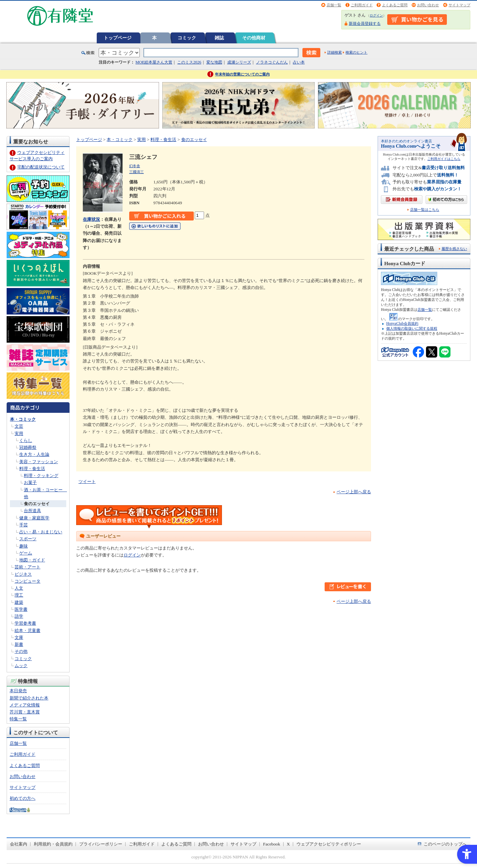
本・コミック (23, 419)
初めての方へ (23, 798)
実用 (19, 434)
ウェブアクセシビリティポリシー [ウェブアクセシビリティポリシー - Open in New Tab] (329, 844)
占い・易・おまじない (41, 532)
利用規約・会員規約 (53, 844)
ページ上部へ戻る (354, 492)
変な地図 (214, 62)
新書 (19, 644)
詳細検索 (335, 52)
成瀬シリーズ (239, 62)
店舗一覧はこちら (425, 210)
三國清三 (136, 172)
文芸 (19, 426)
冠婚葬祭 (28, 447)
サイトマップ (459, 5)
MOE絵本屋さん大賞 (154, 62)
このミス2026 (189, 62)
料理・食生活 (32, 469)
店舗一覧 (334, 5)
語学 (19, 616)
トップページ (118, 38)
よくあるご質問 (395, 5)
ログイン (376, 15)
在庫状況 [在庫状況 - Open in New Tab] (91, 219)
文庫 (19, 637)
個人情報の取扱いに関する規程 (412, 328)
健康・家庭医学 (34, 518)
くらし (26, 440)
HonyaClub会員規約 (402, 323)
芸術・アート (27, 567)
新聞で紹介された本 (29, 698)
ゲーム (26, 553)
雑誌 (219, 38)
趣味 (24, 546)
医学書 (21, 609)
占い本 (299, 62)
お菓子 (30, 482)
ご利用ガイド (362, 5)
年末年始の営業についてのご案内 (242, 74)
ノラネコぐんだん (272, 62)
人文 (19, 588)
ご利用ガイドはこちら (444, 159)
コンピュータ (27, 581)
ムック (21, 666)
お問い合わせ (428, 5)
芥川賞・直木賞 (25, 712)
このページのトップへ (445, 844)
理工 (19, 595)
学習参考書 (25, 623)
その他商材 (254, 38)
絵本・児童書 (27, 630)
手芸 (24, 525)
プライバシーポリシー (101, 844)
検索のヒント (356, 52)
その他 (21, 651)
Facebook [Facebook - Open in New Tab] (272, 844)
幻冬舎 (135, 166)
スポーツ (28, 539)
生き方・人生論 (34, 454)
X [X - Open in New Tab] (289, 844)
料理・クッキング (41, 476)
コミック (187, 38)
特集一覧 (18, 719)
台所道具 (32, 511)
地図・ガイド (32, 560)
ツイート (87, 482)
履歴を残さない (454, 249)
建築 (19, 602)
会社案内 (19, 844)
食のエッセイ (37, 504)
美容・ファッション (39, 462)
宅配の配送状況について (41, 167)
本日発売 (18, 691)
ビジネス (23, 574)
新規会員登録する (365, 24)
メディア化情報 (25, 705)
